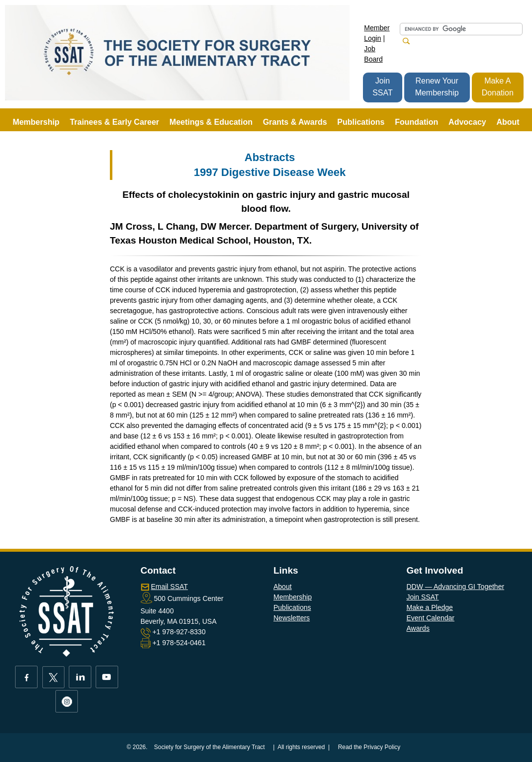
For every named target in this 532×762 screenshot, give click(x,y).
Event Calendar (430, 618)
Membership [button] (36, 122)
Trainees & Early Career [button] (114, 122)
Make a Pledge (429, 607)
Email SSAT (169, 587)
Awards (418, 628)
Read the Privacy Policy (369, 747)
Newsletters (292, 618)
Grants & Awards (295, 122)
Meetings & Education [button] (211, 122)
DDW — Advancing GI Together (455, 587)
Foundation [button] (416, 122)
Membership (293, 597)
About (283, 587)
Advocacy (467, 122)
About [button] (508, 122)
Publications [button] (361, 122)
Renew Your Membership (437, 87)
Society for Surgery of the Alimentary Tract (210, 747)
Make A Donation (498, 87)
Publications (292, 607)
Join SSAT (383, 87)
